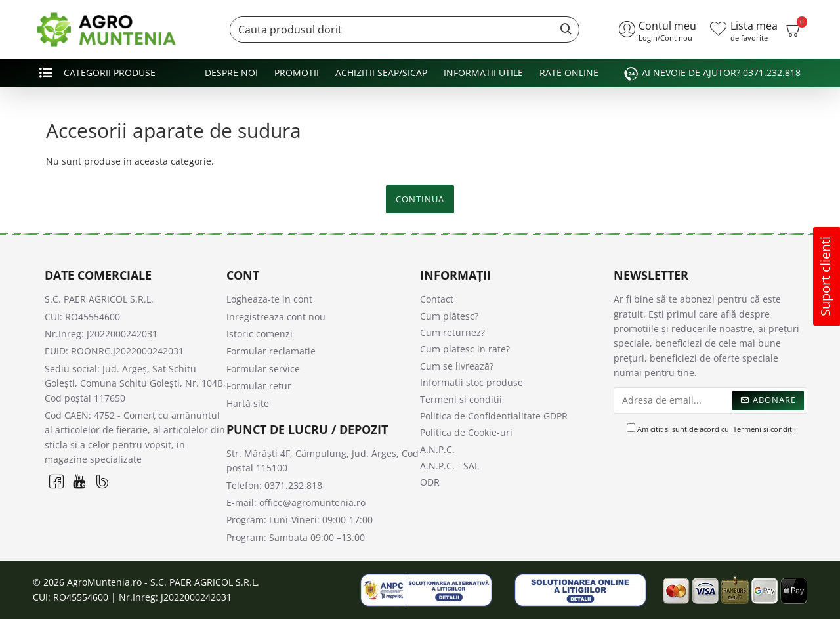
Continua (420, 199)
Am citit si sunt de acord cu (712, 429)
